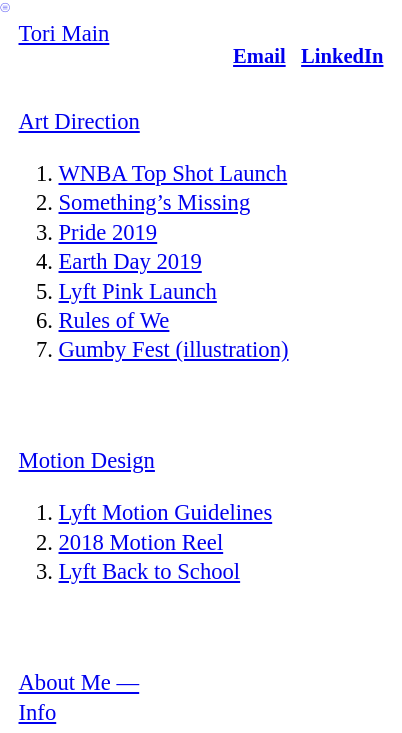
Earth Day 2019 (130, 261)
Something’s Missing (155, 202)
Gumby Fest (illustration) (174, 349)
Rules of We (114, 320)
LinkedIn (342, 56)
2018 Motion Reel (141, 542)
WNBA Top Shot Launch (173, 173)
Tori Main (64, 33)
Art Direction (79, 121)
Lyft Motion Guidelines (166, 512)
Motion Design (87, 460)
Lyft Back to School (150, 571)
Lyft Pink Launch (138, 291)
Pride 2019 (108, 232)
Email (259, 56)
